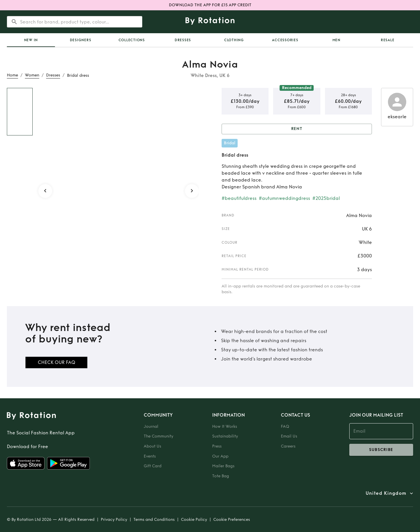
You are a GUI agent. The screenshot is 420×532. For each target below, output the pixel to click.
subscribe (381, 450)
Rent (297, 129)
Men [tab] (336, 40)
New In (31, 40)
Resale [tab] (388, 40)
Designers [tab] (81, 40)
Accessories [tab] (285, 40)
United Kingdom (386, 493)
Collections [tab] (132, 40)
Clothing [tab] (234, 40)
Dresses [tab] (183, 40)
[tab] (31, 40)
